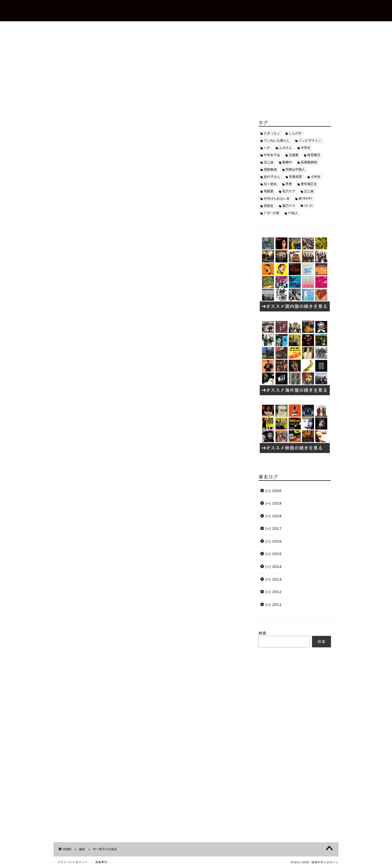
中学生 (84, 461)
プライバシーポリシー (72, 862)
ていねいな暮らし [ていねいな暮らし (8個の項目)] (277, 140)
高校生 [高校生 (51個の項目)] (269, 206)
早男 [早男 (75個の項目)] (289, 184)
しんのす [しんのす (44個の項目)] (295, 133)
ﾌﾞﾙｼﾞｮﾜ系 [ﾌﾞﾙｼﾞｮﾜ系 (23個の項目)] (271, 213)
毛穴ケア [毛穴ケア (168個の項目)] (289, 191)
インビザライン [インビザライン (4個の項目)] (310, 140)
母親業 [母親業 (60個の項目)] (269, 191)
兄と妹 (100, 461)
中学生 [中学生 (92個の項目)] (306, 148)
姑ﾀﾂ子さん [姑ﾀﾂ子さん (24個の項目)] (272, 177)
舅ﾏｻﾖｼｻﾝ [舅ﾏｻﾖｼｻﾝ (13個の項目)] (305, 198)
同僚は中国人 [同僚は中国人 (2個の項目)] (295, 169)
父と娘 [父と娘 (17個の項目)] (309, 191)
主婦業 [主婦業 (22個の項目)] (294, 155)
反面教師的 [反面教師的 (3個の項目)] (309, 162)
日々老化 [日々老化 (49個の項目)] (270, 184)
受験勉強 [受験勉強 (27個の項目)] (270, 169)
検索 (262, 633)
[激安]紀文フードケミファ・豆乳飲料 (133, 399)
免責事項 (101, 862)
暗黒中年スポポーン (92, 10)
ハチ (69, 461)
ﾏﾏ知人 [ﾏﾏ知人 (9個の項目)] (293, 213)
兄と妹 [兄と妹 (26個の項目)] (269, 162)
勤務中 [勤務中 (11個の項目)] (287, 162)
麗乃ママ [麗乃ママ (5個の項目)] (289, 206)
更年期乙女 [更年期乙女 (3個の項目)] (309, 184)
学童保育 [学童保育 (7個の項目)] (295, 177)
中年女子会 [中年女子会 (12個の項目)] (272, 155)
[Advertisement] (148, 508)
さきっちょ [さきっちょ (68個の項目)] (272, 133)
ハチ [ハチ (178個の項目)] (267, 148)
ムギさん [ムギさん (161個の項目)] (285, 148)
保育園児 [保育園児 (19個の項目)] (314, 155)
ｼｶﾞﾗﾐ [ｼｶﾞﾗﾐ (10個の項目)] (308, 206)
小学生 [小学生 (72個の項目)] (316, 177)
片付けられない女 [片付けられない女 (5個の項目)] (277, 198)
